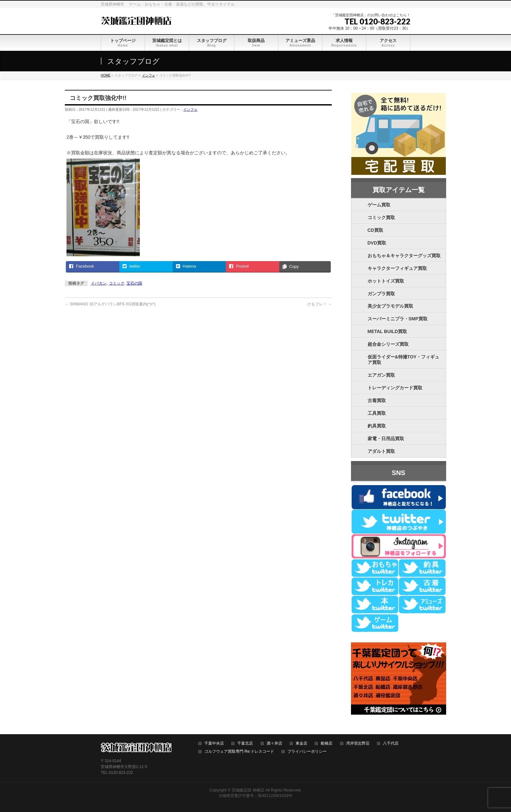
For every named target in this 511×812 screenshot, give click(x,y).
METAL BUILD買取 (387, 331)
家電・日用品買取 (386, 439)
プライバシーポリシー (307, 752)
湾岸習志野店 (358, 743)
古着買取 (377, 400)
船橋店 (327, 743)
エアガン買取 (381, 375)
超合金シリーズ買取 (388, 344)
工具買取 (377, 413)
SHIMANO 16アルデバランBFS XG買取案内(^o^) (110, 304)
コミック (117, 283)
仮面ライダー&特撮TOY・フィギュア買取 (404, 360)
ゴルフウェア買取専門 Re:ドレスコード (239, 752)
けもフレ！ (320, 304)
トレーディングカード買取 (395, 388)
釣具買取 (377, 426)
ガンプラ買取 (381, 294)
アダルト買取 (381, 451)
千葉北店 (245, 743)
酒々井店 (274, 743)
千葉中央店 (214, 743)
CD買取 (375, 230)
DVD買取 (377, 243)
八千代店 (391, 743)
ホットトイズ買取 (386, 281)
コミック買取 (381, 217)
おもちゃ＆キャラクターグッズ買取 (404, 256)
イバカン (99, 283)
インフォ (190, 109)
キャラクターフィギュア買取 (397, 268)
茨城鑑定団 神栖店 (248, 790)
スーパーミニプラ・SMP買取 (398, 319)
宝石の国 (134, 283)
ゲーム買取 (379, 205)
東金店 (301, 743)
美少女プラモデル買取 (390, 306)
